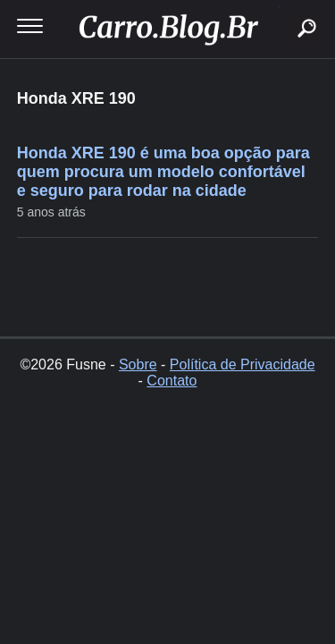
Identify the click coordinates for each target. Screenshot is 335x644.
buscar (279, 7)
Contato (172, 381)
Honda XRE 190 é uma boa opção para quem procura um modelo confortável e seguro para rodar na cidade (163, 172)
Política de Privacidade (243, 364)
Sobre (138, 364)
